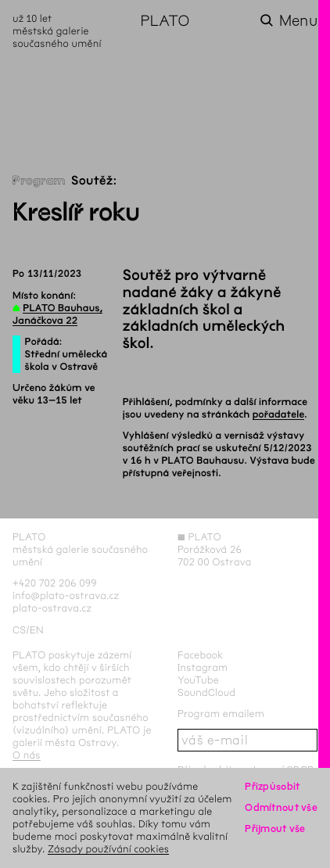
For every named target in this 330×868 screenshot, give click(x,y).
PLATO (165, 21)
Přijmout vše (275, 829)
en (37, 630)
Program (39, 181)
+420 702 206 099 (55, 583)
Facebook (201, 655)
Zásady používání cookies (108, 849)
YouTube (198, 680)
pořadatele (279, 414)
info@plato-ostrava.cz (66, 595)
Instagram (203, 667)
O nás (27, 755)
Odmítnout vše (281, 807)
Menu (298, 21)
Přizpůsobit (272, 786)
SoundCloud (206, 692)
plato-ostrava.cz (52, 608)
